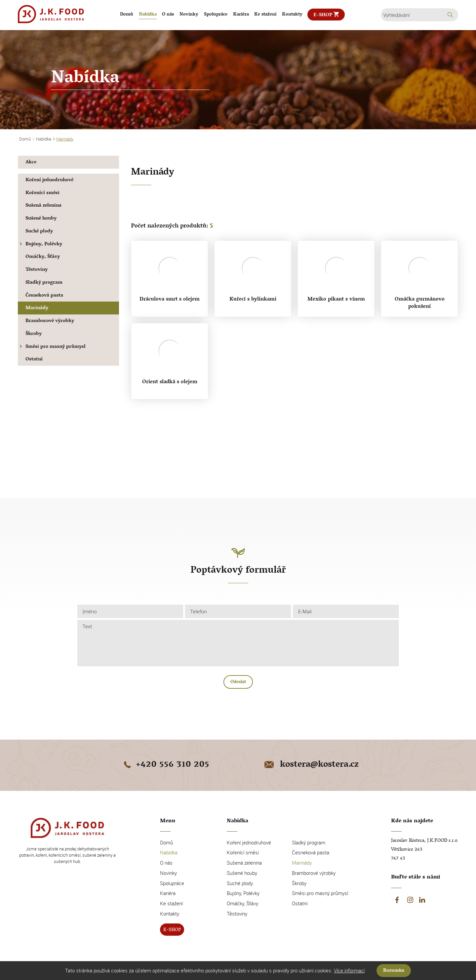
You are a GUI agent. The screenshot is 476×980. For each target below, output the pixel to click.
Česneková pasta (44, 296)
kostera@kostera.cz (311, 765)
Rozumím (394, 971)
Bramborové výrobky (50, 321)
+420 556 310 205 (165, 765)
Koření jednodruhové (49, 180)
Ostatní (34, 360)
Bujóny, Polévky (40, 245)
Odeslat (238, 682)
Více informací (349, 970)
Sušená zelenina (43, 206)
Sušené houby (41, 219)
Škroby (34, 334)
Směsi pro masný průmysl (52, 347)
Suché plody (39, 232)
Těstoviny (37, 270)
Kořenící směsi (42, 193)
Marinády (37, 308)
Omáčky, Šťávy (43, 257)
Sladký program (44, 283)
